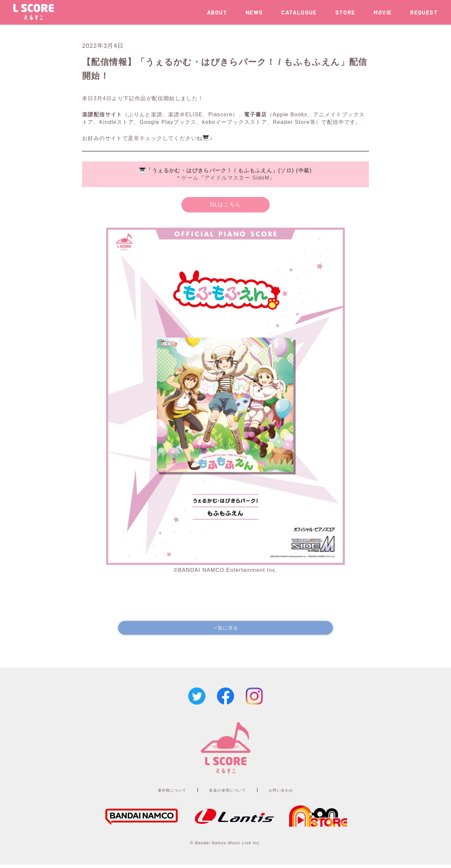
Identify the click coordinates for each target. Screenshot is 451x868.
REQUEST (424, 12)
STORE (345, 12)
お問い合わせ (294, 793)
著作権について (160, 793)
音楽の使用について (228, 793)
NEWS (254, 12)
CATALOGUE (299, 12)
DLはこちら (226, 204)
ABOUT (217, 12)
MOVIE (383, 12)
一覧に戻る (225, 629)
